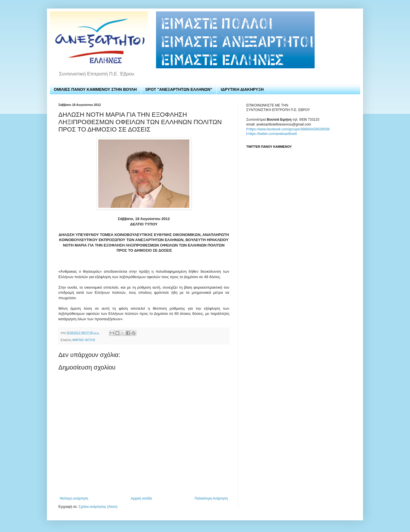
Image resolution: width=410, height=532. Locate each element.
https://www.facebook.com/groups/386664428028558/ (289, 129)
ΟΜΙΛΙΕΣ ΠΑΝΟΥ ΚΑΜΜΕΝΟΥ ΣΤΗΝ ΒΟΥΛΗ (95, 89)
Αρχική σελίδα (141, 498)
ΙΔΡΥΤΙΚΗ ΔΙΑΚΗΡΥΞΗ (242, 89)
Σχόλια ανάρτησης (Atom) (98, 507)
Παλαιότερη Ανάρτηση (211, 498)
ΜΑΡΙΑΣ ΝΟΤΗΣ (84, 340)
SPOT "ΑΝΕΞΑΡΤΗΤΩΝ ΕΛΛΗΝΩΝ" (179, 89)
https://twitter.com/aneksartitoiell (272, 134)
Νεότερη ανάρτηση (74, 498)
